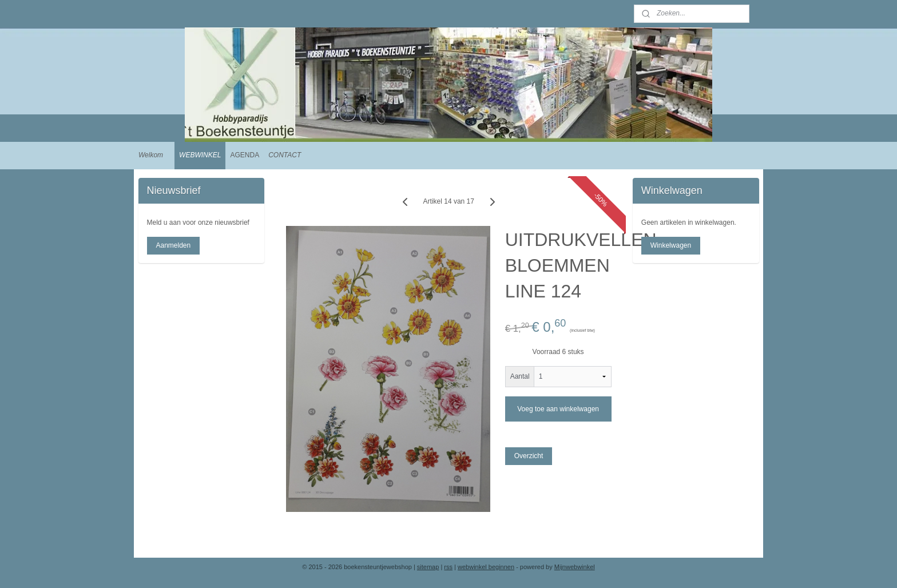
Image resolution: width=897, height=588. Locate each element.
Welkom (151, 155)
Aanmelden (173, 245)
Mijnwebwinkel (575, 567)
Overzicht (528, 456)
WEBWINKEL (200, 155)
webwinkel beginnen (486, 567)
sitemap (428, 567)
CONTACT (285, 155)
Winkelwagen (671, 245)
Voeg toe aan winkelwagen (558, 409)
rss (448, 567)
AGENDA (245, 155)
